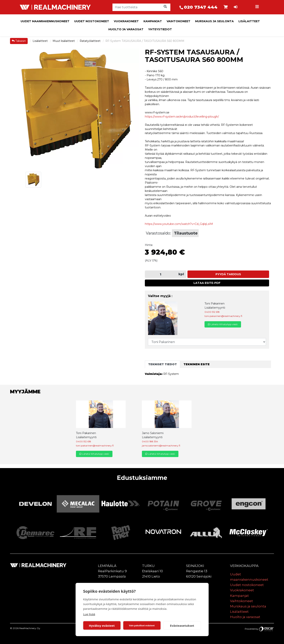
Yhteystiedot (160, 29)
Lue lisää (89, 614)
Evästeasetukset (182, 626)
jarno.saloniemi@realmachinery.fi (161, 446)
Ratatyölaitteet (90, 41)
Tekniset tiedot (163, 364)
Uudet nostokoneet (92, 21)
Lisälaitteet (249, 21)
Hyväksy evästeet (102, 626)
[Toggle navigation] (258, 7)
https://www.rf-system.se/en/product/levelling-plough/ (182, 117)
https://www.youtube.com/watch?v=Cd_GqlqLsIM (179, 224)
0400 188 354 (150, 441)
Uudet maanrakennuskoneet (45, 21)
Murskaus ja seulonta (214, 21)
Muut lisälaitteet (64, 41)
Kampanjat (153, 21)
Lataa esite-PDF (207, 283)
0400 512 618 (212, 312)
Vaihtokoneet (179, 21)
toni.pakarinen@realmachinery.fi (223, 316)
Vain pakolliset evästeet (142, 625)
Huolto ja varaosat (126, 29)
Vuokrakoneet (126, 21)
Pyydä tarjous (228, 274)
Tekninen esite (197, 364)
